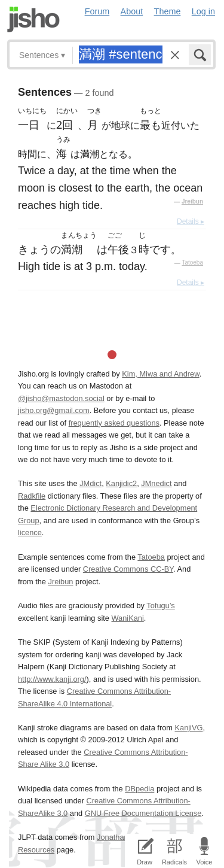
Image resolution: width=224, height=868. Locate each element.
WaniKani (128, 618)
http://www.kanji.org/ (52, 679)
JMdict (90, 483)
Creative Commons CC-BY (128, 569)
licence (30, 532)
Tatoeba (192, 262)
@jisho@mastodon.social (61, 398)
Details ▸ (191, 221)
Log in (203, 11)
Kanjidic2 (121, 483)
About (132, 11)
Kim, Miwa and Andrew (160, 374)
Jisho (33, 19)
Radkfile (32, 496)
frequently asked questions (114, 423)
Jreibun (192, 201)
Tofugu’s (160, 606)
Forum (97, 11)
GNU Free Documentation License (143, 813)
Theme (168, 11)
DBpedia (139, 789)
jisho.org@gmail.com (54, 410)
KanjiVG (188, 728)
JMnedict (156, 483)
